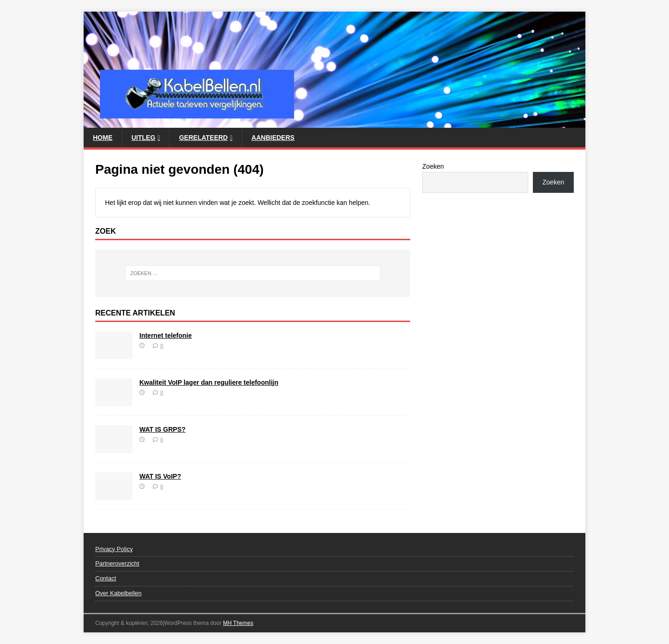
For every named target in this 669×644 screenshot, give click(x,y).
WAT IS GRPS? (162, 429)
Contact (106, 578)
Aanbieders (273, 138)
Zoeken (433, 166)
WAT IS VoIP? (160, 476)
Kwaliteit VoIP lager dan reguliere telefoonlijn (209, 382)
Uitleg (143, 138)
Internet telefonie (166, 335)
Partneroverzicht (117, 563)
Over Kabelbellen (118, 593)
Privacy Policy (114, 549)
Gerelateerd (203, 138)
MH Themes (238, 623)
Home (103, 138)
